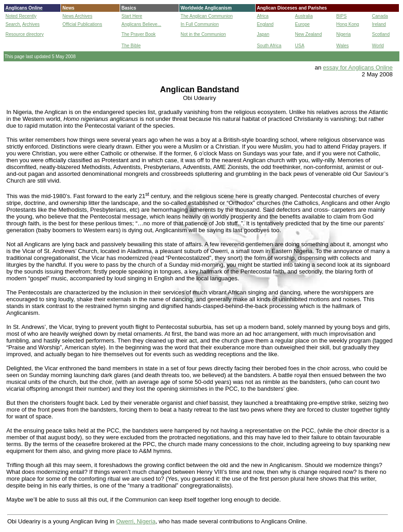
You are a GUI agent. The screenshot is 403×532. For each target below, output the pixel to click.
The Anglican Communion (207, 16)
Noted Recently (21, 16)
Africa (263, 16)
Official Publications (82, 24)
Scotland (381, 34)
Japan (263, 34)
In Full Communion (200, 24)
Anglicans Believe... (141, 24)
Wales (342, 46)
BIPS (341, 16)
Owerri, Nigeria (136, 521)
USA (300, 46)
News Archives (77, 16)
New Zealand (309, 34)
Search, (13, 24)
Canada (380, 16)
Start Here (132, 16)
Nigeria (343, 34)
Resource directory (25, 34)
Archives (31, 24)
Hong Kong (348, 24)
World (378, 46)
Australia (304, 16)
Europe (302, 24)
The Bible (131, 46)
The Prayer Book (139, 34)
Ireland (379, 24)
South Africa (269, 46)
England (265, 24)
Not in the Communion (203, 34)
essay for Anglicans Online (358, 67)
